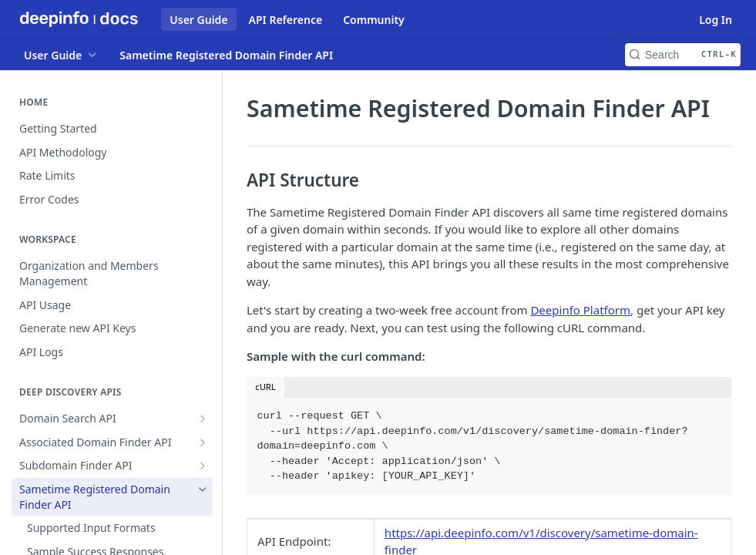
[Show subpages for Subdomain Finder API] (203, 466)
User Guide (198, 20)
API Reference (286, 20)
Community (374, 20)
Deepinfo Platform (580, 310)
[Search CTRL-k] (683, 55)
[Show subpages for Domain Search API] (203, 419)
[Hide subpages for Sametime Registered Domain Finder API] (203, 489)
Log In (716, 20)
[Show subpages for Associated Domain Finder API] (203, 442)
